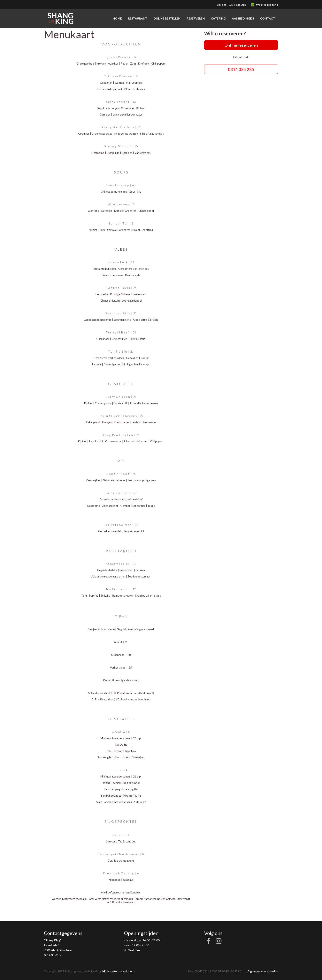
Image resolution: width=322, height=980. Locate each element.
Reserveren (196, 18)
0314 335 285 (237, 5)
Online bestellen (167, 18)
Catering (218, 18)
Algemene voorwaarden (263, 971)
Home (117, 18)
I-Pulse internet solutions (118, 971)
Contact (268, 18)
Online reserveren (241, 45)
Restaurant (138, 18)
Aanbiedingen (243, 18)
